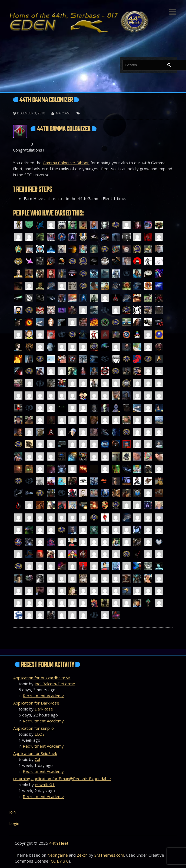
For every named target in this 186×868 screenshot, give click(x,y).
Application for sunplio (34, 728)
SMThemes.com (109, 855)
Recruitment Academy (43, 696)
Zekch (82, 855)
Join (12, 812)
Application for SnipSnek (35, 753)
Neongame (58, 855)
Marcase (63, 113)
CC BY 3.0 (60, 861)
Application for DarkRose (36, 703)
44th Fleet (59, 843)
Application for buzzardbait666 (42, 678)
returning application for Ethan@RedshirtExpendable (62, 779)
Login (14, 823)
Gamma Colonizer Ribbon (66, 163)
